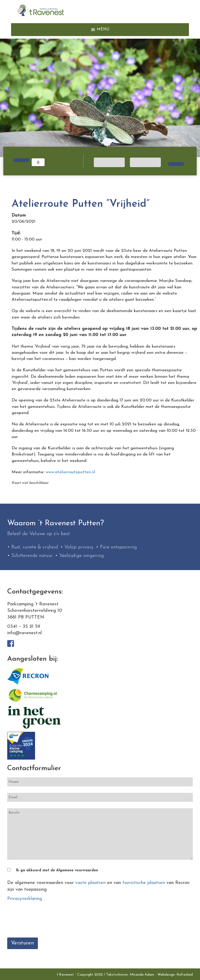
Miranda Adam (142, 975)
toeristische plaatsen (144, 883)
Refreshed (185, 975)
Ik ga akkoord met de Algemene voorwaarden (57, 870)
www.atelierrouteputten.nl (70, 472)
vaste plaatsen (90, 883)
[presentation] (46, 921)
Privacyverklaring (25, 899)
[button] (103, 30)
